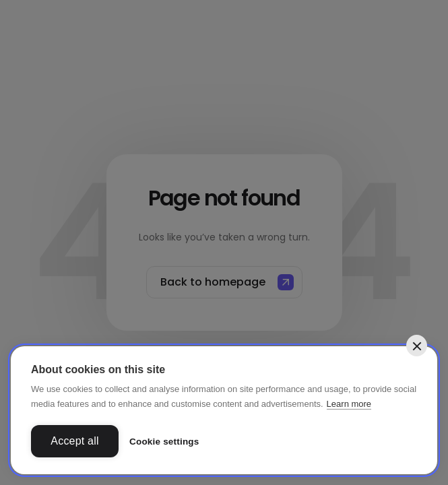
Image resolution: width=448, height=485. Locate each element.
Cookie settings (164, 442)
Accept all (74, 441)
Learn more (349, 404)
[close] (417, 346)
